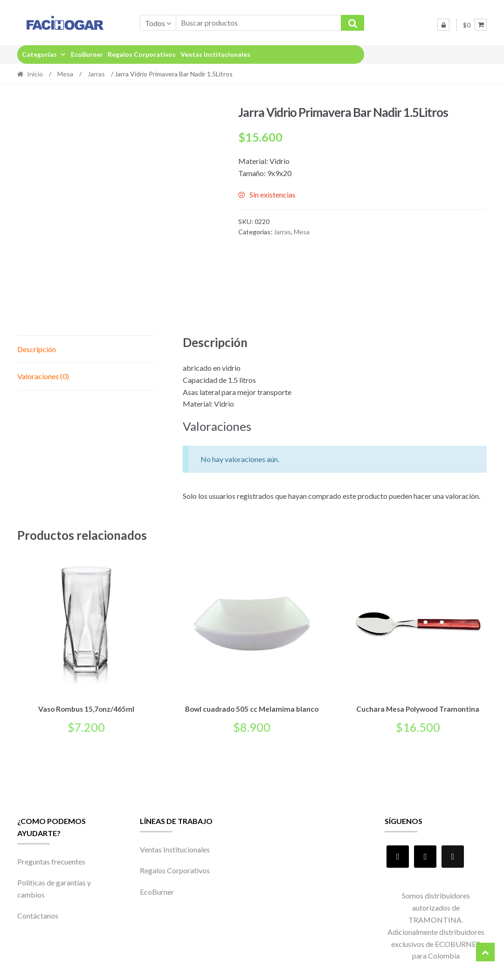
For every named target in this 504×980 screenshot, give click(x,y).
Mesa (65, 74)
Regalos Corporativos (142, 54)
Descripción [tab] (37, 349)
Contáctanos (38, 914)
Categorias (44, 54)
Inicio (35, 74)
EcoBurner (87, 54)
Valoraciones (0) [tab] (43, 376)
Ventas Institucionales (215, 54)
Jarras (96, 74)
